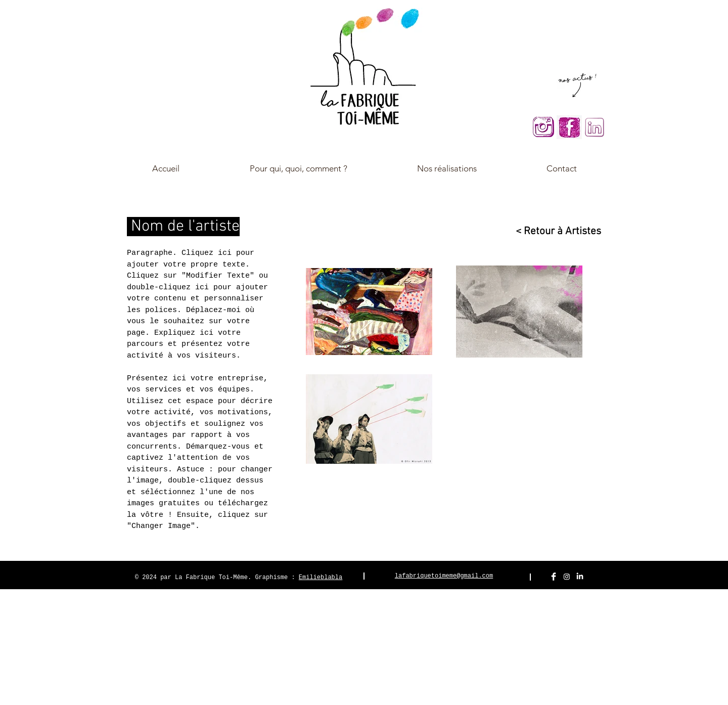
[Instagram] (567, 577)
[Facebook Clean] (554, 577)
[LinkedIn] (580, 577)
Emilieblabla (321, 578)
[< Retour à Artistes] (554, 231)
